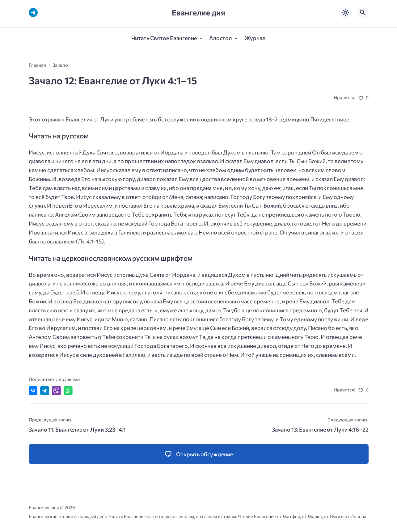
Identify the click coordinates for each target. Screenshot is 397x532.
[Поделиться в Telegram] (45, 391)
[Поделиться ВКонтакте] (33, 391)
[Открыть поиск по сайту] (363, 13)
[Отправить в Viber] (56, 391)
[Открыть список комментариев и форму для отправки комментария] (199, 454)
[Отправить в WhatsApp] (68, 391)
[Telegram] (33, 13)
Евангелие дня (198, 13)
